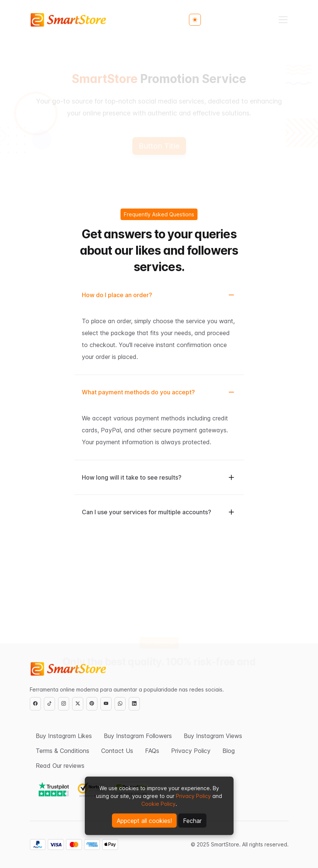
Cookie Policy (158, 804)
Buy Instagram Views (213, 736)
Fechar (192, 821)
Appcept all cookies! (144, 821)
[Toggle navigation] (283, 20)
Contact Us (117, 751)
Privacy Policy (193, 796)
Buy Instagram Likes (64, 736)
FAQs (152, 751)
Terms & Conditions (62, 751)
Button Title (159, 146)
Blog (229, 751)
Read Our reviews (60, 766)
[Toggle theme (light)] (195, 20)
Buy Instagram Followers (138, 736)
